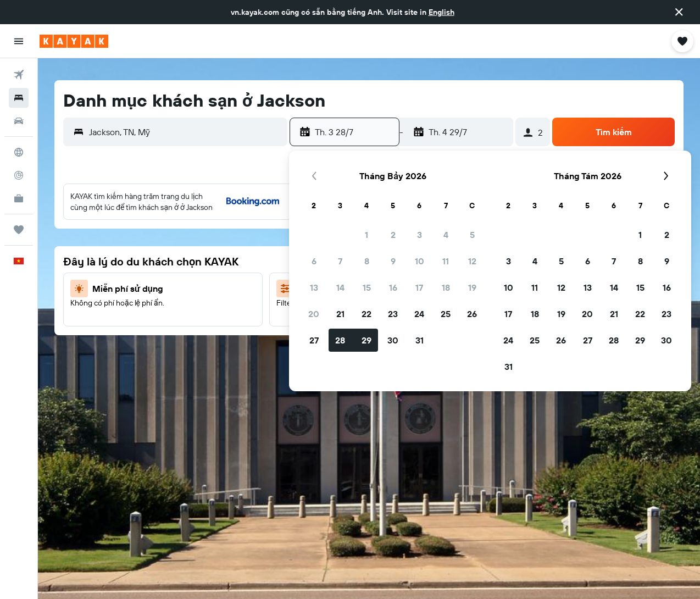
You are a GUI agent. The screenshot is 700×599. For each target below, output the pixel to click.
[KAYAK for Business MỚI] (19, 198)
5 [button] (472, 235)
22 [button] (366, 314)
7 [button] (340, 261)
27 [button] (314, 340)
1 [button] (366, 235)
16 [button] (393, 287)
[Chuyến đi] (19, 230)
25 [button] (446, 314)
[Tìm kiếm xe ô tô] (19, 121)
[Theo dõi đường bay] (19, 175)
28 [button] (340, 340)
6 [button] (314, 261)
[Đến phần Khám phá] (19, 152)
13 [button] (314, 287)
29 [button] (366, 340)
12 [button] (472, 261)
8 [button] (367, 261)
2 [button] (393, 235)
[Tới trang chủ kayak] (74, 41)
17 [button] (419, 287)
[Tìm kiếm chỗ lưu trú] (19, 98)
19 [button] (472, 287)
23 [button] (393, 314)
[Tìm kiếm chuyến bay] (19, 75)
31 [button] (420, 340)
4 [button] (446, 235)
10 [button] (420, 261)
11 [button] (446, 261)
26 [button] (472, 314)
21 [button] (340, 314)
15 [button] (367, 287)
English (441, 12)
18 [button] (446, 287)
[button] (679, 12)
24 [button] (419, 314)
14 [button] (340, 287)
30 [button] (393, 340)
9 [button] (393, 261)
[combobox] (185, 132)
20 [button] (314, 314)
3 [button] (420, 235)
